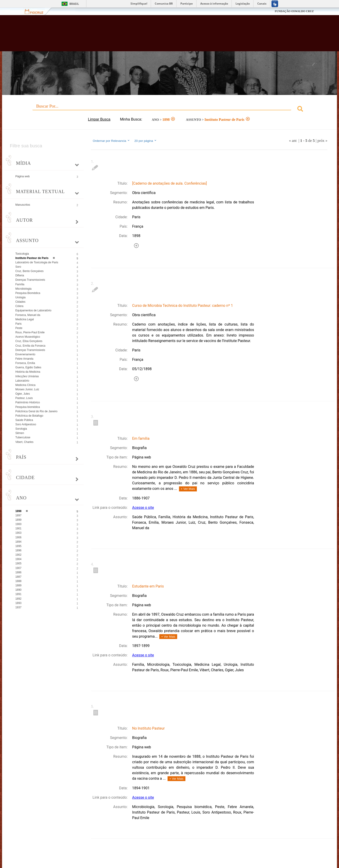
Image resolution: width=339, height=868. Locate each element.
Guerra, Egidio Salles (28, 367)
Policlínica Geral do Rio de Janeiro (36, 411)
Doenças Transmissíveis (30, 280)
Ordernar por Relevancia (111, 141)
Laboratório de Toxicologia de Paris (37, 262)
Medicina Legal (25, 319)
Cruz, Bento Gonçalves (29, 271)
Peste (19, 328)
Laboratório (22, 381)
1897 (18, 515)
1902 (18, 555)
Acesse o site (143, 508)
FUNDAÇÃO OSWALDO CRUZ (294, 11)
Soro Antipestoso (26, 424)
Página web (23, 176)
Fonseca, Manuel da (28, 315)
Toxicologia (22, 254)
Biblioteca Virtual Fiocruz (147, 35)
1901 (18, 528)
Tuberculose (23, 437)
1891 (18, 594)
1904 (18, 559)
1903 (18, 533)
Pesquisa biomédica (28, 407)
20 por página (146, 141)
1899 (18, 520)
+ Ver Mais (188, 489)
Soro (18, 267)
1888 (18, 581)
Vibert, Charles (24, 442)
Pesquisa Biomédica (28, 293)
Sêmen (20, 433)
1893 (18, 603)
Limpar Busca (99, 119)
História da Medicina (28, 372)
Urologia (20, 297)
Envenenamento (25, 354)
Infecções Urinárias (27, 376)
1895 (18, 546)
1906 (18, 537)
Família (20, 284)
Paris (18, 324)
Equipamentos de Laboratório (33, 310)
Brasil (74, 4)
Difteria (20, 275)
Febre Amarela (24, 359)
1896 (18, 550)
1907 (18, 568)
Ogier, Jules (23, 394)
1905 (18, 563)
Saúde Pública (24, 420)
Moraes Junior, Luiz (27, 389)
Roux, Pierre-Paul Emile (30, 332)
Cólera (19, 306)
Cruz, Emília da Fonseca (30, 346)
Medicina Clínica (25, 385)
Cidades (20, 302)
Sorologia (21, 429)
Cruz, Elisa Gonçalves (29, 341)
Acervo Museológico (28, 337)
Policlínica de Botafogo (29, 416)
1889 (18, 585)
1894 (18, 542)
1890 (18, 590)
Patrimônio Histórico (28, 402)
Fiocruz (37, 11)
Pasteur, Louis (24, 398)
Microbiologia (23, 289)
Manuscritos (23, 205)
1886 (18, 572)
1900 (18, 524)
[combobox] (169, 109)
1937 (18, 607)
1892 (18, 599)
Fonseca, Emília (25, 363)
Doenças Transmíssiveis (30, 350)
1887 (18, 577)
